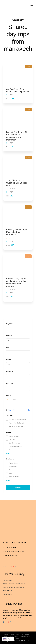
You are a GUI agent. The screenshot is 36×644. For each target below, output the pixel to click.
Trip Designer (8, 580)
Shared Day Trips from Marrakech (15, 584)
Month (8, 360)
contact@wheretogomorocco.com (15, 551)
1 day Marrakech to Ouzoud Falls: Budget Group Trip (16, 183)
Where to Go (8, 591)
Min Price (10, 371)
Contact (17, 639)
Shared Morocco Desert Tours (14, 587)
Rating (9, 395)
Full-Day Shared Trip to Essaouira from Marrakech (17, 232)
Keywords (10, 324)
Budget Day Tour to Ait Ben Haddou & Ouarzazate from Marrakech (17, 136)
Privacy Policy (14, 637)
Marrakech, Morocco (11, 555)
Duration (9, 336)
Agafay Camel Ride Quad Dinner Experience (18, 90)
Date (8, 348)
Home (6, 634)
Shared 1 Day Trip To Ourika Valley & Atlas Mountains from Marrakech (16, 283)
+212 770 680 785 (11, 547)
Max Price (10, 383)
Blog (18, 634)
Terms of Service (25, 637)
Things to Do (8, 594)
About (12, 634)
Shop (5, 637)
